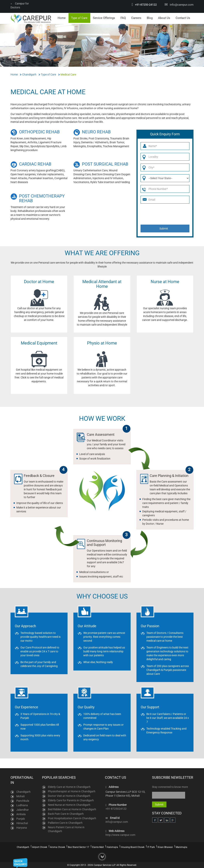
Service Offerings (104, 18)
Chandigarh (23, 792)
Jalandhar (23, 810)
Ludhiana (22, 805)
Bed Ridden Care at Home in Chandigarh (72, 809)
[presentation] (165, 214)
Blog (150, 18)
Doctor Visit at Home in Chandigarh (69, 796)
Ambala (21, 814)
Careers (136, 18)
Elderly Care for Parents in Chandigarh (71, 800)
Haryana (22, 827)
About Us (164, 18)
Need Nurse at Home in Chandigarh (69, 805)
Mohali (20, 796)
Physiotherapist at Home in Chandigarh (72, 791)
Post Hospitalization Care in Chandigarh (72, 818)
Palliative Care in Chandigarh (65, 823)
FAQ (123, 18)
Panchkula (23, 801)
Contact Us (183, 18)
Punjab (21, 818)
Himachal (22, 823)
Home (62, 18)
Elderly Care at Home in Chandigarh (69, 787)
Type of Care (79, 18)
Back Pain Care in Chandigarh (66, 814)
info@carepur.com (182, 5)
